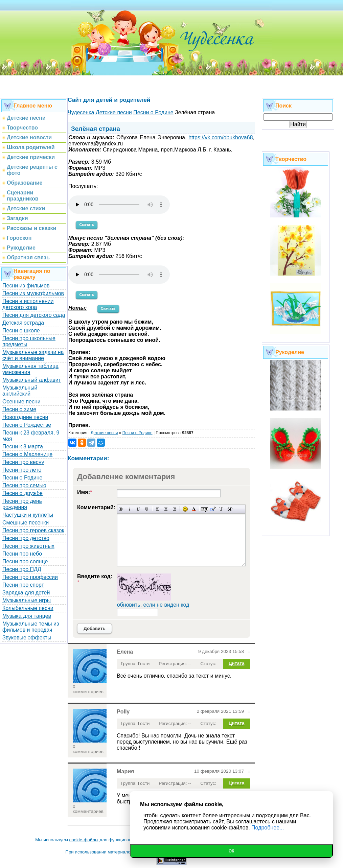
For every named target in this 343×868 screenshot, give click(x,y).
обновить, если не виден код (153, 605)
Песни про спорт (23, 585)
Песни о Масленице (27, 454)
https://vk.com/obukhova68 (221, 137)
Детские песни (104, 433)
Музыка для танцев (27, 616)
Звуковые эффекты (27, 638)
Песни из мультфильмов (33, 293)
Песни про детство (26, 538)
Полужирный (121, 509)
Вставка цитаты (213, 509)
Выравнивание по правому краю (174, 509)
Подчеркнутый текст (138, 509)
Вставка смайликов (185, 509)
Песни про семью (24, 485)
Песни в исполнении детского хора (28, 304)
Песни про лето (22, 470)
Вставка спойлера (230, 509)
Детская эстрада (23, 323)
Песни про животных (28, 546)
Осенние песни (21, 402)
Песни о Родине (22, 478)
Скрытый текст (204, 509)
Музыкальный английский (20, 391)
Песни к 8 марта (23, 447)
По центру (166, 509)
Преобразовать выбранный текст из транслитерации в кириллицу (221, 509)
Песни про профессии (30, 577)
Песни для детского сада (34, 315)
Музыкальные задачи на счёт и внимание (33, 355)
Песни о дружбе (22, 493)
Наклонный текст (130, 509)
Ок (232, 851)
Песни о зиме (19, 409)
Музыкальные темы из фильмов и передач (31, 627)
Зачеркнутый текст (147, 509)
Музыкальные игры (27, 600)
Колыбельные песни (28, 608)
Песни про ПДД (22, 569)
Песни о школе (21, 331)
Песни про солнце (25, 561)
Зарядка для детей (26, 593)
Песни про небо (22, 554)
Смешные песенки (26, 523)
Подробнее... (268, 828)
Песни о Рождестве (27, 425)
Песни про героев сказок (33, 530)
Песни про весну (23, 462)
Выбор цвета (194, 509)
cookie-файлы (84, 840)
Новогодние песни (25, 417)
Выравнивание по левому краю (157, 509)
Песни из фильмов (26, 286)
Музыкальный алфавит (32, 380)
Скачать (87, 225)
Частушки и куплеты (28, 515)
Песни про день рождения (22, 504)
